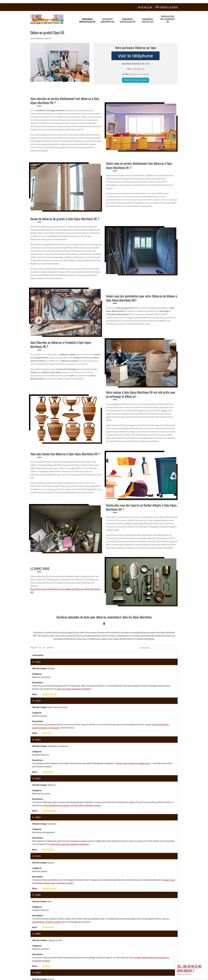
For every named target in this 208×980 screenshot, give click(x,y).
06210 (38, 711)
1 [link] (164, 917)
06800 (38, 835)
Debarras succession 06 (127, 20)
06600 (38, 885)
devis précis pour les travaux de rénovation (70, 774)
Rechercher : (159, 648)
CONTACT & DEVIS (168, 7)
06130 (38, 786)
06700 (38, 687)
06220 (38, 736)
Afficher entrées (42, 648)
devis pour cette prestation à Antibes (74, 675)
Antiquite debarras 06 (107, 20)
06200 (38, 811)
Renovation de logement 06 (168, 19)
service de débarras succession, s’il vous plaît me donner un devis (72, 749)
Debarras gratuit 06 (147, 20)
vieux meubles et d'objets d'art (108, 870)
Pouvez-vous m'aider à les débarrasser (133, 721)
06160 (38, 662)
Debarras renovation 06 (87, 20)
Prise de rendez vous (136, 80)
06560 (38, 761)
